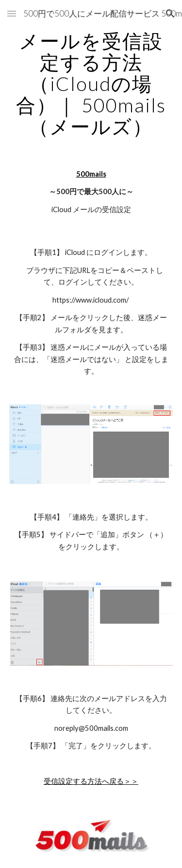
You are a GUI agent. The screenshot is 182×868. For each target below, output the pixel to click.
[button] (12, 13)
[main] (91, 84)
